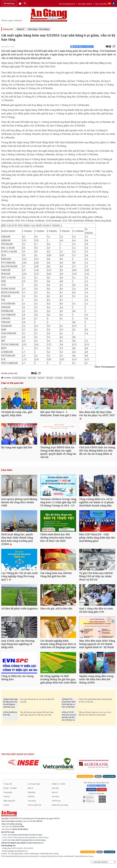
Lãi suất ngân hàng (19, 378)
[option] (24, 766)
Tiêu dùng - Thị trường (38, 29)
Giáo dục (55, 791)
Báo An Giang (69, 378)
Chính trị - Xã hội (58, 787)
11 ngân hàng (54, 217)
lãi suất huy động (95, 63)
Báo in (98, 779)
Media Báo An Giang (60, 808)
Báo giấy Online (85, 4)
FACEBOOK (91, 793)
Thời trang (56, 804)
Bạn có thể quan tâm (13, 383)
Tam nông (32, 804)
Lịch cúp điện (101, 4)
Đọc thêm (7, 471)
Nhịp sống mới (9, 804)
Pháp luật (31, 795)
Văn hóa (7, 800)
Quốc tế (55, 795)
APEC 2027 (32, 378)
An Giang (59, 378)
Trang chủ (8, 29)
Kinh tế (20, 29)
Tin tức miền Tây (34, 808)
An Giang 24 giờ (34, 787)
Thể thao (31, 800)
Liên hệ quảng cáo (67, 4)
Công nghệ (8, 795)
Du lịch (6, 808)
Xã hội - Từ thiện (10, 791)
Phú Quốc (50, 378)
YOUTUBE (102, 793)
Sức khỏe (55, 800)
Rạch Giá (41, 378)
